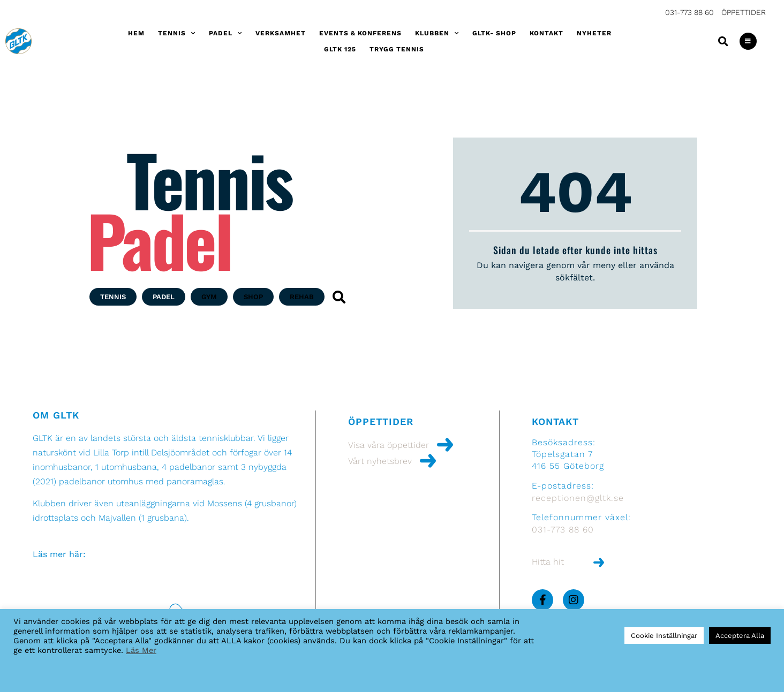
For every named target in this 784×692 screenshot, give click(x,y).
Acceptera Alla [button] (740, 636)
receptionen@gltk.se (578, 498)
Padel (225, 33)
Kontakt (546, 33)
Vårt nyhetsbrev (380, 461)
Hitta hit (548, 562)
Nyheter (594, 33)
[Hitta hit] (599, 562)
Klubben (437, 33)
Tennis (177, 33)
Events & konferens (360, 33)
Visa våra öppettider (389, 445)
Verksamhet (281, 33)
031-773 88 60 (689, 12)
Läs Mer (141, 650)
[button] (723, 41)
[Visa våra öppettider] (445, 445)
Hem (136, 33)
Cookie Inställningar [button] (664, 636)
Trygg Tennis (397, 49)
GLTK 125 (340, 49)
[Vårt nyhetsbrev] (428, 461)
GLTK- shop (494, 33)
